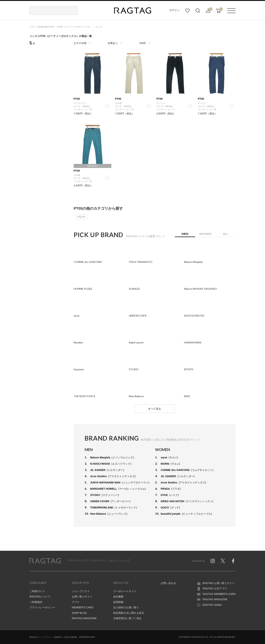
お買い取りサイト (82, 597)
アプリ (76, 602)
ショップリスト (81, 591)
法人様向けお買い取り (126, 607)
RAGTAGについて (40, 597)
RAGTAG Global (212, 605)
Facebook (233, 561)
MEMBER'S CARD (83, 607)
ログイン (174, 10)
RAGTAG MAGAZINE (84, 618)
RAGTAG (45, 561)
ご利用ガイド (37, 591)
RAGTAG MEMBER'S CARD (219, 594)
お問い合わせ (168, 583)
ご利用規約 (36, 602)
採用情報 (118, 602)
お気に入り (188, 11)
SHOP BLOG (79, 613)
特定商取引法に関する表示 (129, 613)
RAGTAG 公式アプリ (215, 588)
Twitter (223, 561)
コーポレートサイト (125, 591)
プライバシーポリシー (42, 607)
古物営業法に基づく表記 (127, 618)
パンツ (81, 217)
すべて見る (155, 409)
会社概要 (118, 597)
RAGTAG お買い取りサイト (219, 583)
